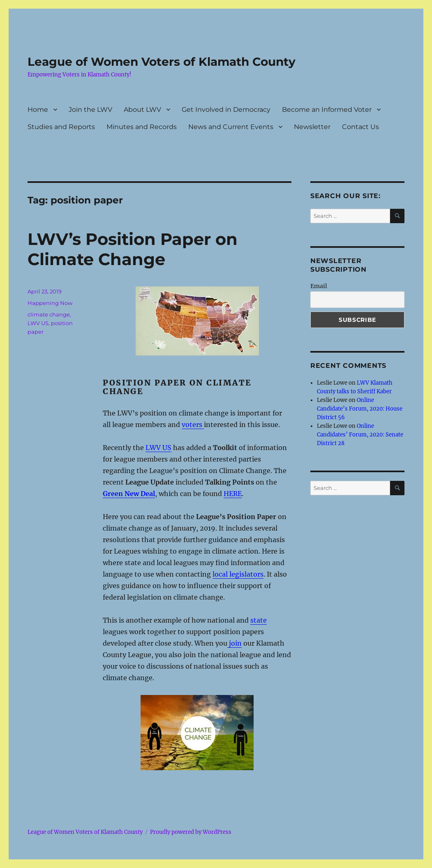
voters (193, 425)
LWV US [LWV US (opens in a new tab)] (158, 448)
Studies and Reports (61, 127)
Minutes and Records (142, 127)
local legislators (238, 574)
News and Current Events (231, 127)
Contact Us (360, 127)
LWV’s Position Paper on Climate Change (133, 249)
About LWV (142, 110)
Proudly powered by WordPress (191, 832)
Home (38, 110)
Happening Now (50, 303)
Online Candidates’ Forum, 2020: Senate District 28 (360, 435)
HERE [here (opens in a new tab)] (233, 494)
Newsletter (312, 127)
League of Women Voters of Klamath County (162, 62)
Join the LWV (90, 110)
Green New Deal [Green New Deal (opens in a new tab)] (129, 494)
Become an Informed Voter (327, 110)
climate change (49, 314)
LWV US (38, 323)
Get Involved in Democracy (226, 110)
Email (319, 286)
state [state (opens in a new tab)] (259, 620)
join (234, 643)
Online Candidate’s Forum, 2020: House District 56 (360, 409)
